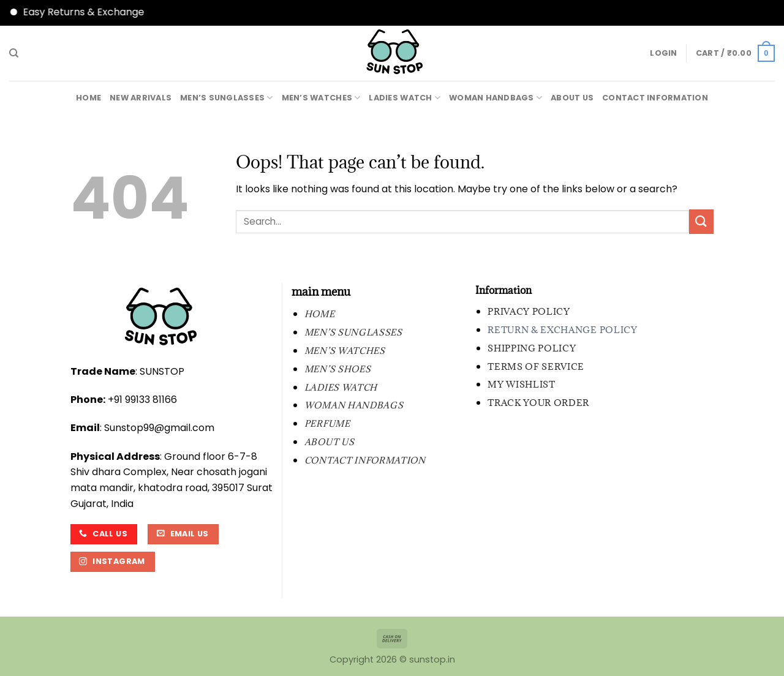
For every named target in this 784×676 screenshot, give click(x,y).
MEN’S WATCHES (321, 98)
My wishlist (521, 384)
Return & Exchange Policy (562, 330)
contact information (655, 98)
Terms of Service (536, 366)
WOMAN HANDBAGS (496, 98)
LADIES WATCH (405, 98)
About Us (572, 98)
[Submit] (701, 221)
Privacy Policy (529, 311)
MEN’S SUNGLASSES (227, 98)
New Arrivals (141, 98)
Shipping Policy (532, 348)
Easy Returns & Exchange (96, 12)
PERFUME (327, 423)
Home (89, 98)
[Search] (14, 53)
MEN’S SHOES (337, 369)
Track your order (538, 403)
